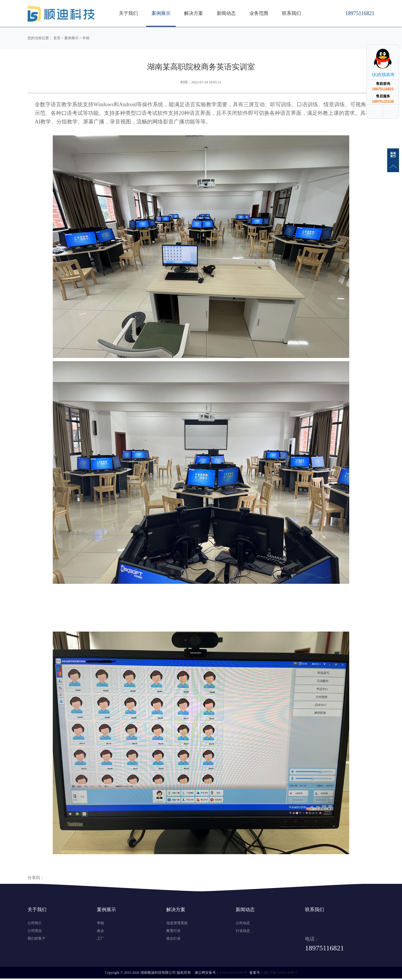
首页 (57, 38)
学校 (86, 38)
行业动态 (243, 931)
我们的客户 (36, 938)
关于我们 (128, 13)
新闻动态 (226, 13)
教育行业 (173, 931)
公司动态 (243, 923)
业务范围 (259, 13)
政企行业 (173, 938)
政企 (100, 931)
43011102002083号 (233, 973)
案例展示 (161, 13)
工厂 (100, 938)
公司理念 (35, 931)
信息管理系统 (177, 923)
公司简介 (35, 923)
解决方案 (194, 13)
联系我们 (291, 13)
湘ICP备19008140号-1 (280, 973)
